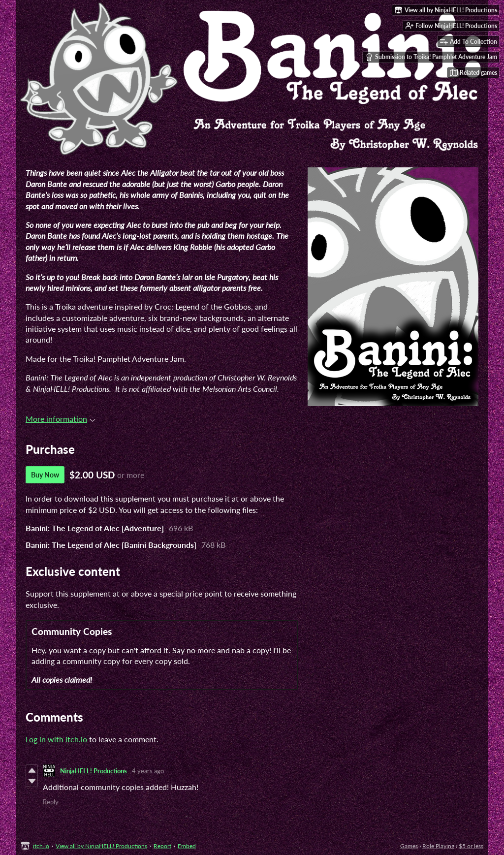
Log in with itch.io (56, 739)
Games (409, 846)
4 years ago (148, 771)
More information (61, 419)
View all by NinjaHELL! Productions (101, 846)
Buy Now (45, 475)
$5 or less (471, 846)
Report (162, 846)
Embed (187, 846)
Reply (51, 802)
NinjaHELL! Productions (94, 771)
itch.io (41, 846)
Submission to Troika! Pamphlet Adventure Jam (431, 57)
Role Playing (438, 846)
